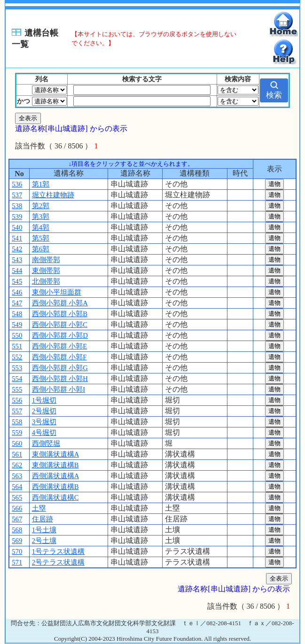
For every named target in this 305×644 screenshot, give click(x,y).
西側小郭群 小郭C (60, 325)
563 (17, 476)
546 (17, 292)
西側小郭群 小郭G (60, 368)
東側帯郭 (46, 271)
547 (17, 303)
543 (17, 260)
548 (17, 314)
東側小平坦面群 (57, 292)
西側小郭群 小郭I (59, 389)
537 (17, 195)
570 (17, 551)
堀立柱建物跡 (53, 195)
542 (17, 249)
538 (17, 206)
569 (17, 541)
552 (17, 357)
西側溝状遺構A (56, 476)
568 (17, 530)
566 (17, 508)
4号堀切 (44, 433)
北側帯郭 (46, 281)
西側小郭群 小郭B (60, 314)
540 (17, 227)
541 (17, 238)
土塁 (39, 508)
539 (17, 217)
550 (17, 335)
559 (17, 433)
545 (17, 281)
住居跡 (43, 519)
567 (17, 519)
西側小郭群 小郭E (60, 346)
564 (17, 487)
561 (17, 454)
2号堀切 (44, 411)
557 (17, 411)
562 (17, 465)
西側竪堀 (46, 443)
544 (17, 271)
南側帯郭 (46, 260)
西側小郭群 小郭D (60, 335)
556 (17, 400)
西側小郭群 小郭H (60, 379)
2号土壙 (44, 541)
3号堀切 (44, 422)
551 (17, 346)
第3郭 (41, 217)
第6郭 (41, 249)
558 (17, 422)
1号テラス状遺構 (58, 551)
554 (17, 379)
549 (17, 325)
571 (17, 562)
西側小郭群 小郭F (59, 357)
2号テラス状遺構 (58, 562)
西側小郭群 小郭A (60, 303)
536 (17, 184)
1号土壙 (44, 530)
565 (17, 497)
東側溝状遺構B (55, 465)
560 (17, 443)
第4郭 (41, 227)
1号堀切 (44, 400)
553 (17, 368)
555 (17, 389)
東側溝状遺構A (56, 454)
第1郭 (41, 184)
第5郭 (41, 238)
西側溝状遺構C (55, 497)
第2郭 (41, 206)
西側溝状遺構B (55, 487)
